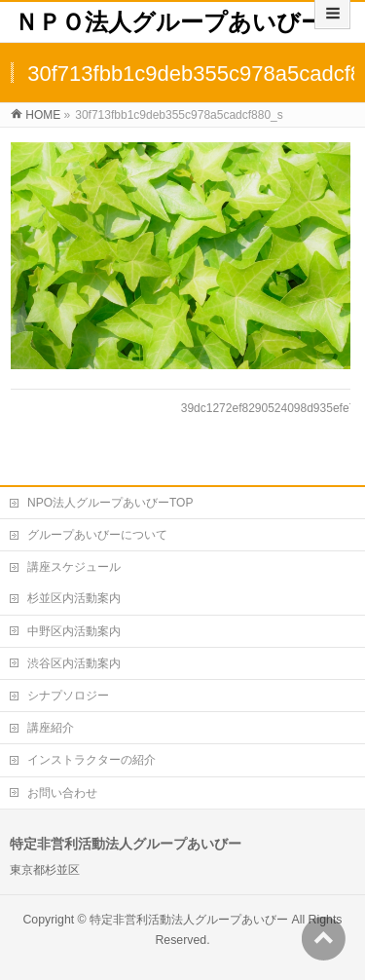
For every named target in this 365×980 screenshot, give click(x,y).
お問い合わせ (62, 793)
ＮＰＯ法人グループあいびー (169, 22)
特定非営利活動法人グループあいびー (189, 920)
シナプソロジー (68, 696)
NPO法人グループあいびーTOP (110, 503)
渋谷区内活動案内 (74, 663)
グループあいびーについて (97, 535)
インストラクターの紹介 (91, 760)
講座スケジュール (74, 567)
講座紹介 (51, 728)
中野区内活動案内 (74, 631)
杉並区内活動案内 (74, 598)
